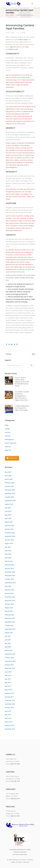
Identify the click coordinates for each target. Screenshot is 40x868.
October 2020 (9, 658)
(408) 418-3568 (15, 764)
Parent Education (11, 443)
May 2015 (8, 715)
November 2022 (10, 601)
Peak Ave (8, 447)
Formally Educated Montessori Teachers (20, 850)
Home (7, 15)
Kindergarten (9, 439)
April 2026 (8, 476)
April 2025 (8, 518)
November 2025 (10, 493)
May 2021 (8, 643)
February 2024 (9, 565)
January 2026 (9, 486)
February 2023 (9, 590)
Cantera (8, 432)
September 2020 (10, 661)
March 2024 (9, 561)
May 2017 (8, 683)
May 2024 (8, 554)
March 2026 (9, 479)
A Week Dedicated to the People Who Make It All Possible (22, 408)
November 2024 (10, 536)
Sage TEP (8, 450)
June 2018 (8, 672)
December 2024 (10, 533)
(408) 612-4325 (15, 816)
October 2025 (9, 497)
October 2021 (9, 625)
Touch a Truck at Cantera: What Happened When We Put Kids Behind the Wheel (22, 382)
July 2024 (8, 547)
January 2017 (9, 697)
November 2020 (10, 654)
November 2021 (10, 622)
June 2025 (8, 511)
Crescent (8, 436)
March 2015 (9, 722)
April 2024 (8, 558)
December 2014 (10, 729)
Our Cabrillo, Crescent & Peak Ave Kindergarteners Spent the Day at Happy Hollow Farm (22, 396)
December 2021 (10, 618)
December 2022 (10, 597)
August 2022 (9, 608)
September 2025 (10, 501)
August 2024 (9, 543)
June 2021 (8, 640)
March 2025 (9, 522)
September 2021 (10, 629)
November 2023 (10, 576)
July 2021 (8, 636)
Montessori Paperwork (20, 852)
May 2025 (8, 515)
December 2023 (10, 572)
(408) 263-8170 (15, 799)
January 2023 (9, 593)
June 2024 (8, 551)
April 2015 (8, 718)
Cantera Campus (23, 39)
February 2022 (9, 615)
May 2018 (8, 675)
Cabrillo (7, 429)
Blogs (12, 15)
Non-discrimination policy (20, 854)
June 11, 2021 (10, 33)
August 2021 (9, 633)
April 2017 (8, 686)
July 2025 (8, 508)
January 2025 (9, 529)
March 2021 (9, 650)
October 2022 (9, 604)
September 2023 (10, 583)
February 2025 (9, 526)
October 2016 (9, 708)
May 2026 (8, 472)
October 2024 (9, 540)
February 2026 (9, 483)
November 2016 (10, 704)
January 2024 (9, 568)
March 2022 (9, 611)
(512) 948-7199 (15, 781)
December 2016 (10, 700)
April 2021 (8, 647)
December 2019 (10, 668)
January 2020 (9, 665)
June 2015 (8, 711)
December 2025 (10, 490)
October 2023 (9, 579)
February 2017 (9, 693)
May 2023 (8, 586)
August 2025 (9, 504)
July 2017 (8, 679)
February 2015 (9, 725)
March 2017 (9, 690)
